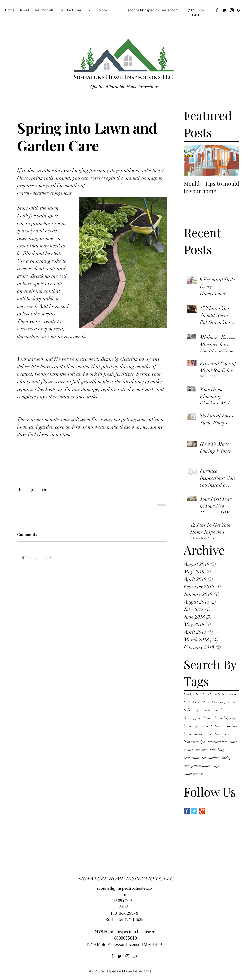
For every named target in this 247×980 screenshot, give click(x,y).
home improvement (198, 726)
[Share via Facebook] (20, 489)
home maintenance (198, 734)
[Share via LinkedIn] (44, 489)
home (208, 718)
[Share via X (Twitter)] (32, 489)
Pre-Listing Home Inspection (214, 702)
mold (233, 742)
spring (227, 758)
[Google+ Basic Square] (202, 811)
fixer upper (192, 718)
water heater (193, 774)
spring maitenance (198, 766)
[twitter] (224, 10)
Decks (188, 694)
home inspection (227, 726)
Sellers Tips (192, 710)
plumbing (217, 750)
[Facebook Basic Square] (187, 811)
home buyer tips (226, 718)
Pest (233, 694)
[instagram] (232, 10)
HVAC (200, 694)
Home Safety (218, 694)
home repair (224, 734)
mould (188, 750)
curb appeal (213, 710)
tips (217, 766)
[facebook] (217, 10)
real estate (191, 758)
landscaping (217, 742)
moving (202, 750)
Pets (187, 702)
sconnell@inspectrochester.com (153, 10)
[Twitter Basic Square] (194, 811)
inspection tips (194, 742)
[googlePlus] (239, 10)
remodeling (210, 758)
